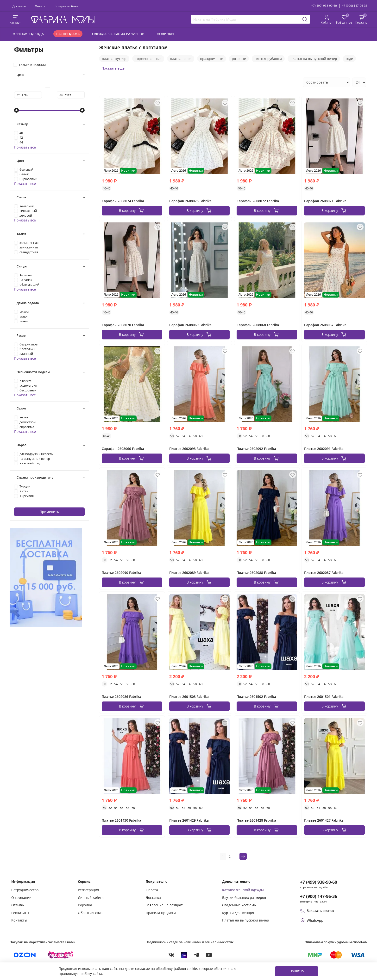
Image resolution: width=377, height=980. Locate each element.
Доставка (19, 6)
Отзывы (18, 905)
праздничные (212, 59)
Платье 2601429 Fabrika (189, 820)
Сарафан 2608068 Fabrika (258, 325)
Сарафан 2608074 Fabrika (123, 201)
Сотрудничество (25, 890)
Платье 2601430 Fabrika (121, 820)
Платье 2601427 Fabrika (324, 820)
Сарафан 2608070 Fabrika (123, 325)
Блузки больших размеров (244, 898)
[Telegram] (196, 955)
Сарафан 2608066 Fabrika (123, 449)
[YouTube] (209, 955)
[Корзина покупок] (361, 20)
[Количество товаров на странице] (359, 82)
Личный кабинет (92, 898)
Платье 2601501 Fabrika (324, 697)
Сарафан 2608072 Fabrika (258, 201)
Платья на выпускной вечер (246, 920)
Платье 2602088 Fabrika (256, 573)
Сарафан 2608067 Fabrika (325, 325)
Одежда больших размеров (118, 34)
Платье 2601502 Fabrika (256, 697)
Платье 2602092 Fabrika (256, 449)
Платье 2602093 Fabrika (189, 449)
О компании (21, 898)
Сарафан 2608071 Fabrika (325, 201)
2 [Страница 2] (230, 857)
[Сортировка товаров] (326, 82)
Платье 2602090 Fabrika (121, 573)
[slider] (17, 110)
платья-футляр (114, 59)
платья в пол (181, 59)
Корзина (85, 905)
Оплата (40, 6)
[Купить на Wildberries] (60, 955)
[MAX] (184, 955)
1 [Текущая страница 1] (223, 857)
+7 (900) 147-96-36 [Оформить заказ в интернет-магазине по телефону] (319, 896)
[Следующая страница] (243, 856)
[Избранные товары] (344, 20)
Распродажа (68, 34)
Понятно (297, 971)
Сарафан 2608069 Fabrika (190, 325)
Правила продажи (161, 913)
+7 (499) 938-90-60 (324, 6)
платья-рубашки (268, 59)
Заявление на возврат (164, 905)
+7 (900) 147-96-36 (355, 6)
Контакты (19, 920)
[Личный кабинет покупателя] (327, 20)
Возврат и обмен (67, 6)
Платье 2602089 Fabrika (189, 573)
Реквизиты (20, 913)
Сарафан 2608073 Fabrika (190, 201)
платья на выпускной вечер (314, 59)
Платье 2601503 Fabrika (189, 697)
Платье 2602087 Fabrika (324, 573)
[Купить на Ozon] (25, 955)
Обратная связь (91, 913)
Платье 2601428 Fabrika (256, 820)
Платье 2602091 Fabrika (324, 449)
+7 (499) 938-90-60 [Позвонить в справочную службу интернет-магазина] (319, 882)
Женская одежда (28, 34)
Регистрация (88, 890)
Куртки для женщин (239, 913)
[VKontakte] (171, 955)
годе (349, 59)
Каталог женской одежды (243, 890)
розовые (239, 59)
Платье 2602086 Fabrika (121, 697)
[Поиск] (305, 19)
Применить (49, 512)
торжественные (148, 59)
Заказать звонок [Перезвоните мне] (317, 911)
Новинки (165, 34)
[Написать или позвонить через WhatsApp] (312, 920)
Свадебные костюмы (239, 905)
